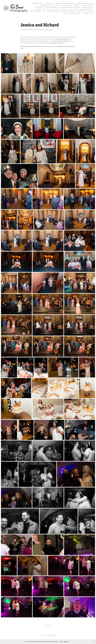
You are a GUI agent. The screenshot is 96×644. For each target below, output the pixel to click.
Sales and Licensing (55, 9)
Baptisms (58, 5)
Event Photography (67, 5)
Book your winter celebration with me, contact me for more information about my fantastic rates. (47, 47)
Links (44, 11)
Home (53, 3)
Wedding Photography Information (65, 3)
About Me (46, 9)
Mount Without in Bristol (56, 43)
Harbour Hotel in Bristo (61, 41)
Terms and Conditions (53, 11)
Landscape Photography (87, 9)
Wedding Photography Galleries (85, 3)
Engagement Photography (47, 5)
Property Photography (87, 5)
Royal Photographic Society (68, 11)
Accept (61, 642)
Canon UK (91, 11)
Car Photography (74, 9)
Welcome (47, 3)
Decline (66, 642)
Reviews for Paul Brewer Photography (70, 7)
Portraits (77, 5)
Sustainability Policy (37, 3)
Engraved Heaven (73, 13)
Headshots (65, 9)
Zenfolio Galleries (82, 11)
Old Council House (64, 39)
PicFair (65, 13)
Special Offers (38, 9)
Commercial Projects (88, 7)
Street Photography (35, 11)
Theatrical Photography (51, 7)
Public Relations (39, 7)
